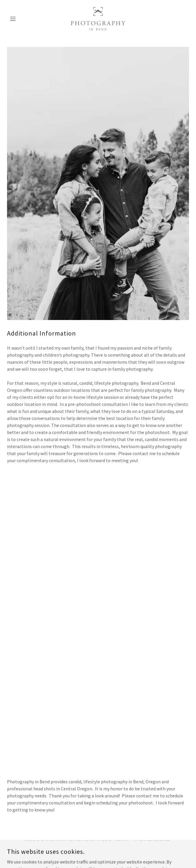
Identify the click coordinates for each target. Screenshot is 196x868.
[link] (98, 19)
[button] (21, 19)
